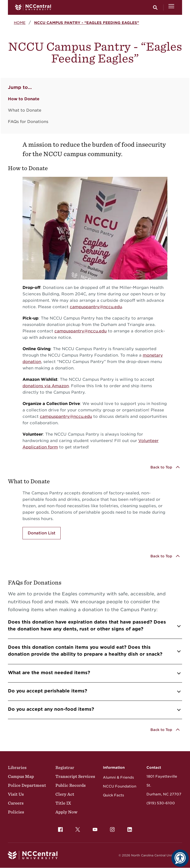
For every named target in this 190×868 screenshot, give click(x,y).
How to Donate (24, 99)
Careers (16, 803)
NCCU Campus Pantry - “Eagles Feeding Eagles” (87, 23)
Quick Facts (113, 795)
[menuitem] (60, 829)
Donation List (42, 533)
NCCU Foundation (120, 786)
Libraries (17, 767)
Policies (16, 812)
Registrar (65, 767)
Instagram (111, 828)
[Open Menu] (171, 7)
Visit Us (16, 794)
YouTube (94, 828)
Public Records (71, 785)
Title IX (63, 803)
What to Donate (25, 110)
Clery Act (65, 794)
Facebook (59, 828)
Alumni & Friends (118, 777)
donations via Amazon (46, 386)
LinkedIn (128, 828)
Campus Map (21, 776)
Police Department (27, 785)
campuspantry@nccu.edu (96, 307)
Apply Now (66, 812)
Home (20, 23)
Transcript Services (75, 776)
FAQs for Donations (28, 122)
